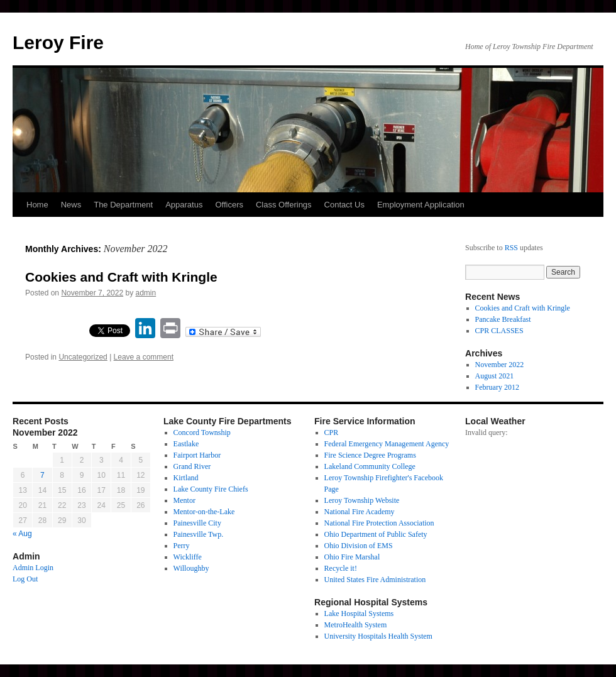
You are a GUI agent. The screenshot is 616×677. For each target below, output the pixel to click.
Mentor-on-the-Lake (204, 512)
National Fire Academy (360, 512)
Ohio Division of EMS (359, 546)
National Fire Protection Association (379, 523)
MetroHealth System (356, 625)
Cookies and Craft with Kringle (121, 277)
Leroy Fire (58, 42)
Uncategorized (83, 357)
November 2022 (500, 365)
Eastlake (186, 444)
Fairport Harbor (197, 455)
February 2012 (497, 387)
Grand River (192, 466)
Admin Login (33, 568)
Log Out (25, 579)
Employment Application (421, 205)
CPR (332, 432)
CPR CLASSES (499, 331)
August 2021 (495, 376)
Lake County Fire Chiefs (211, 489)
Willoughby (191, 568)
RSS (511, 248)
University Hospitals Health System (378, 636)
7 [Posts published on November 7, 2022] (42, 475)
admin (146, 293)
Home (37, 205)
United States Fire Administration (375, 580)
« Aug (22, 534)
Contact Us (344, 205)
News (71, 205)
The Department (123, 205)
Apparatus (184, 205)
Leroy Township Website (362, 500)
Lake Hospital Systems (359, 614)
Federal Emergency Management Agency (387, 444)
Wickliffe (188, 557)
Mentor (184, 500)
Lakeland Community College (370, 466)
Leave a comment (144, 357)
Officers (229, 205)
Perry (182, 546)
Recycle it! (341, 568)
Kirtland (186, 478)
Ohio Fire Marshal (352, 557)
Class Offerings (284, 205)
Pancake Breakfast (503, 319)
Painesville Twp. (199, 534)
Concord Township (202, 432)
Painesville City (197, 523)
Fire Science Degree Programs (370, 455)
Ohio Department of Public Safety (376, 534)
